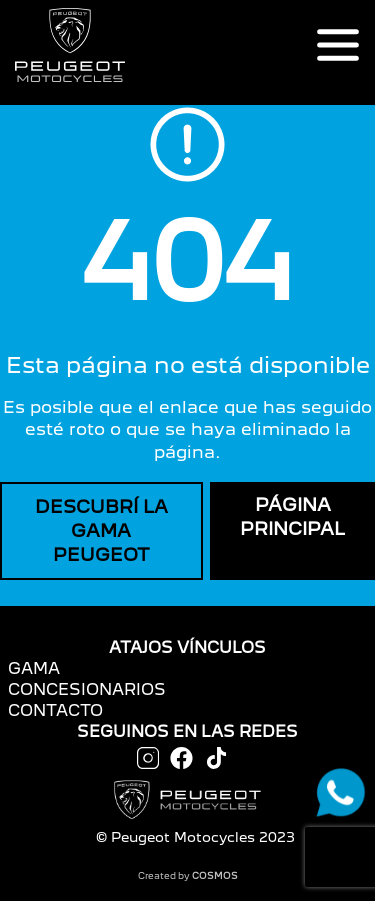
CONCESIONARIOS (87, 689)
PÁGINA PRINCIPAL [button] (292, 516)
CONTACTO (55, 710)
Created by (188, 875)
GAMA (34, 668)
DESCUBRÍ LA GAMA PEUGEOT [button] (101, 530)
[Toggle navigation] (338, 45)
